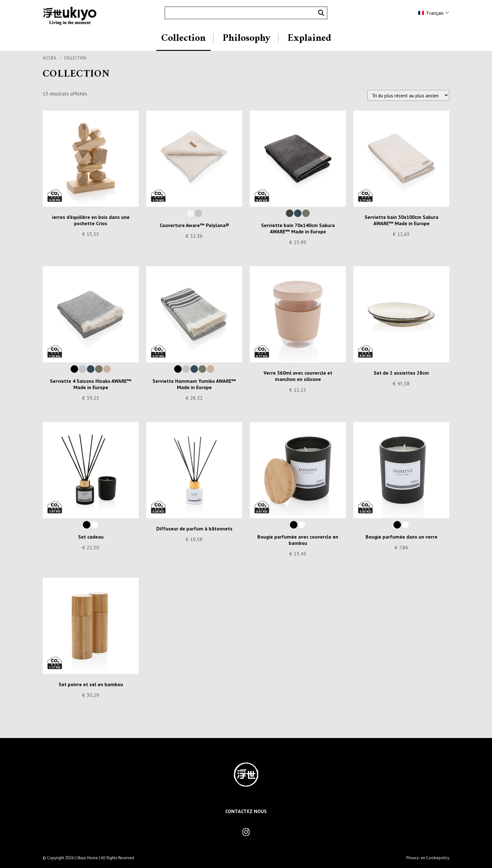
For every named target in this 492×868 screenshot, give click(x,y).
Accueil (50, 58)
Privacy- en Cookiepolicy (428, 858)
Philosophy (246, 38)
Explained (309, 38)
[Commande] (408, 95)
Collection (183, 38)
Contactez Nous (246, 811)
